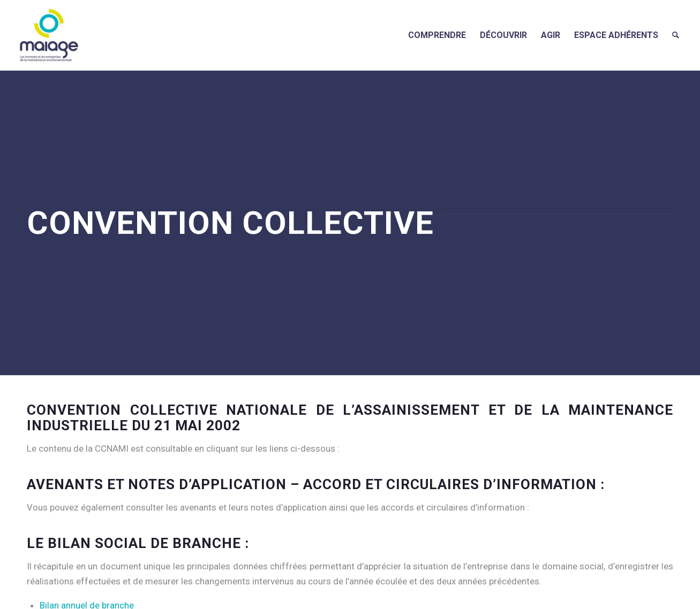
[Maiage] (49, 35)
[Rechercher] (676, 35)
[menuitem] (437, 35)
